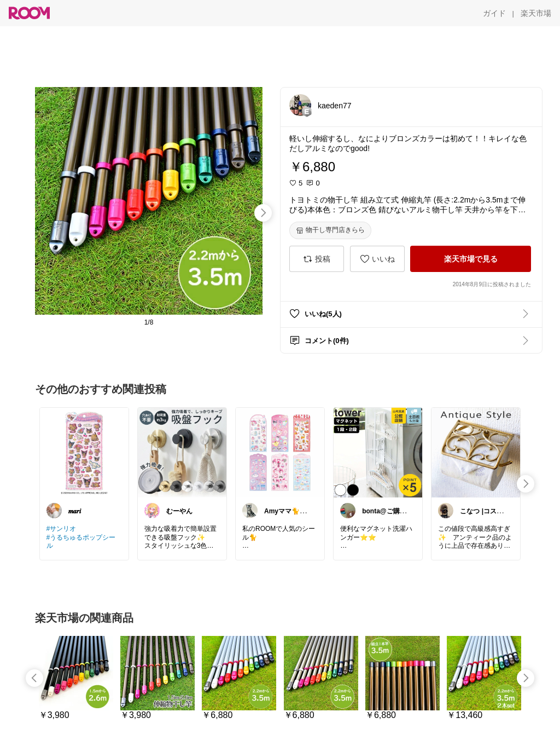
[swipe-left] (34, 678)
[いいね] (377, 259)
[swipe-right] (263, 213)
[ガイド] (494, 13)
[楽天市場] (536, 13)
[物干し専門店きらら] (330, 230)
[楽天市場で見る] (471, 259)
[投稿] (317, 259)
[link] (84, 452)
